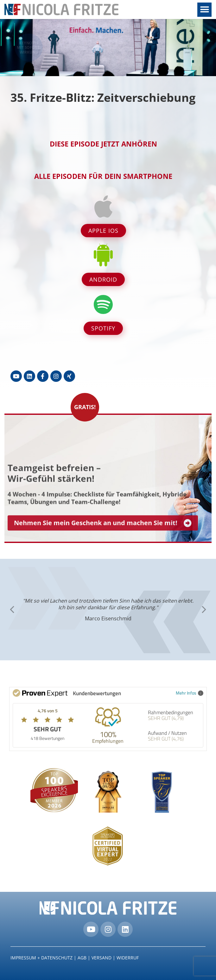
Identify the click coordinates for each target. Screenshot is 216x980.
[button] (204, 10)
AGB (82, 958)
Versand (102, 958)
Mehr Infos (190, 693)
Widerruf (128, 958)
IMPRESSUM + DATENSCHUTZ (41, 958)
